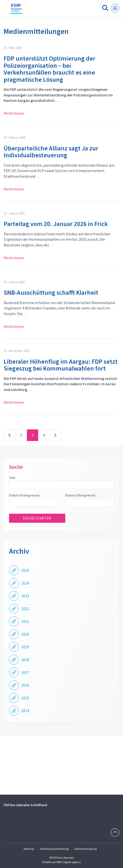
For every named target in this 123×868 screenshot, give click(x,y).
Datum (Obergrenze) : (81, 495)
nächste (55, 436)
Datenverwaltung (85, 849)
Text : (13, 478)
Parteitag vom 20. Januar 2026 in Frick (56, 224)
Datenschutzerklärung (54, 849)
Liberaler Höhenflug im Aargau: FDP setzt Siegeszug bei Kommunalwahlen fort (61, 365)
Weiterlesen (14, 113)
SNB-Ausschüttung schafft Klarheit (51, 292)
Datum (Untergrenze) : (25, 495)
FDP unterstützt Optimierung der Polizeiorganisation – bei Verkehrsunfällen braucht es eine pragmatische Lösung (50, 69)
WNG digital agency (69, 862)
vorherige (10, 436)
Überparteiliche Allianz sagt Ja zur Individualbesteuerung (51, 152)
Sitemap (29, 849)
